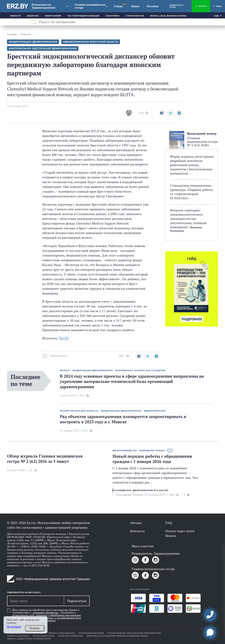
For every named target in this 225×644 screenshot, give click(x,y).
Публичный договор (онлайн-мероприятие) (134, 633)
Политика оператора (70, 636)
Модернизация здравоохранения (34, 42)
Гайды (118, 6)
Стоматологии (135, 16)
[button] (162, 113)
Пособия (152, 6)
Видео (135, 6)
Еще (216, 16)
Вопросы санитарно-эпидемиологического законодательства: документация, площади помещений (188, 219)
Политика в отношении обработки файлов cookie (117, 636)
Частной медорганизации (83, 16)
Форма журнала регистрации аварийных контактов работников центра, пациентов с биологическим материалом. (192, 165)
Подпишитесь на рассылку (24, 592)
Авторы (136, 523)
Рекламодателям (43, 636)
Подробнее (14, 627)
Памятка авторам (18, 636)
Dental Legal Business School (168, 16)
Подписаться (77, 601)
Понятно (35, 628)
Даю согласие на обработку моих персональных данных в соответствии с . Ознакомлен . (47, 615)
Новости (15, 16)
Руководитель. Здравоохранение (44, 6)
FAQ (169, 523)
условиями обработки (46, 613)
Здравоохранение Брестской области (91, 42)
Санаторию (112, 16)
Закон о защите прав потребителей (29, 639)
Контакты (137, 531)
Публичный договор (91, 633)
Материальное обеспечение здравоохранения (43, 49)
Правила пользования (61, 633)
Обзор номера (53, 16)
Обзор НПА (33, 16)
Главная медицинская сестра (90, 6)
